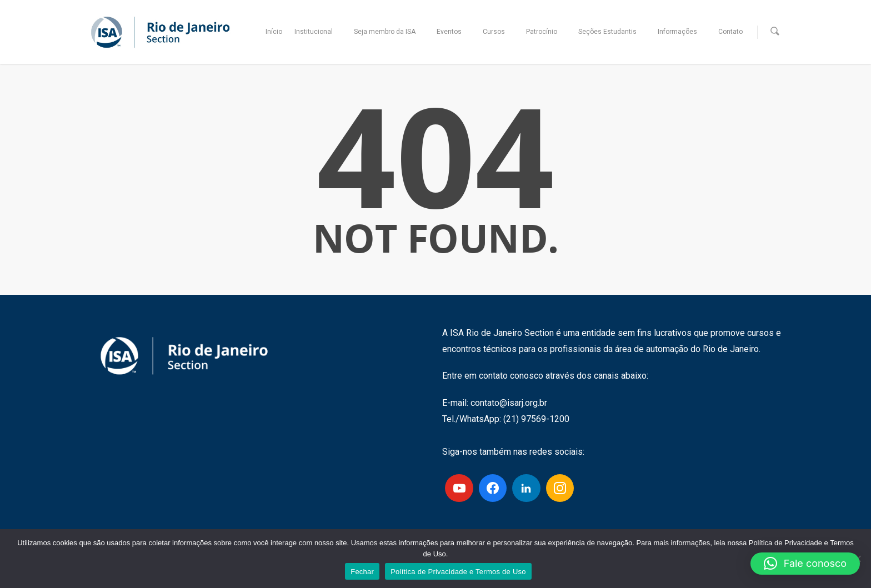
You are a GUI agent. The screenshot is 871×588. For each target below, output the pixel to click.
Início (274, 32)
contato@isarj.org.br (509, 403)
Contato (730, 32)
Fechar (362, 572)
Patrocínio (547, 32)
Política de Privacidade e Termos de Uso (458, 572)
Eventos (454, 32)
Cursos (499, 32)
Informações (682, 32)
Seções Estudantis (612, 32)
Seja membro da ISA (390, 32)
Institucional (319, 32)
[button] (805, 564)
